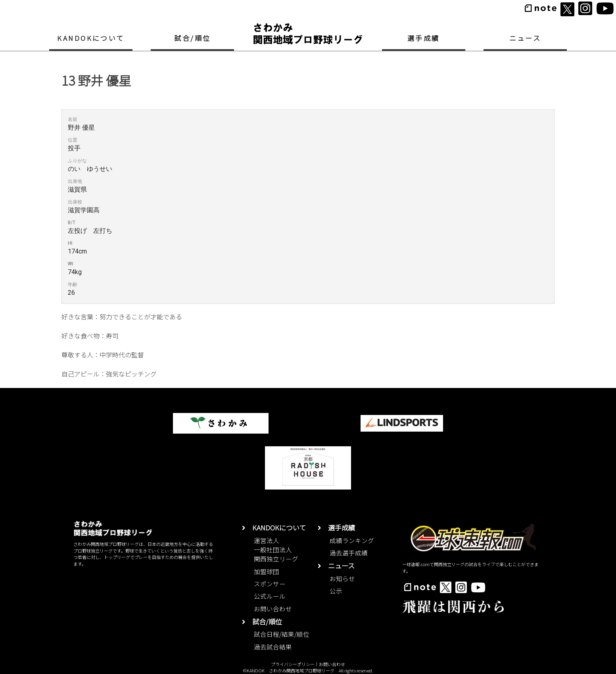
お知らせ (342, 578)
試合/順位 (192, 38)
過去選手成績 (349, 553)
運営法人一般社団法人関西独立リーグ (276, 550)
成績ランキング (352, 540)
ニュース (525, 38)
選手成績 (424, 38)
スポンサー (270, 584)
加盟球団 (267, 571)
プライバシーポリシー (293, 664)
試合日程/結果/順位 (282, 634)
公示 (336, 591)
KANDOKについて (91, 38)
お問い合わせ (273, 609)
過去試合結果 (273, 647)
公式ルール (270, 596)
